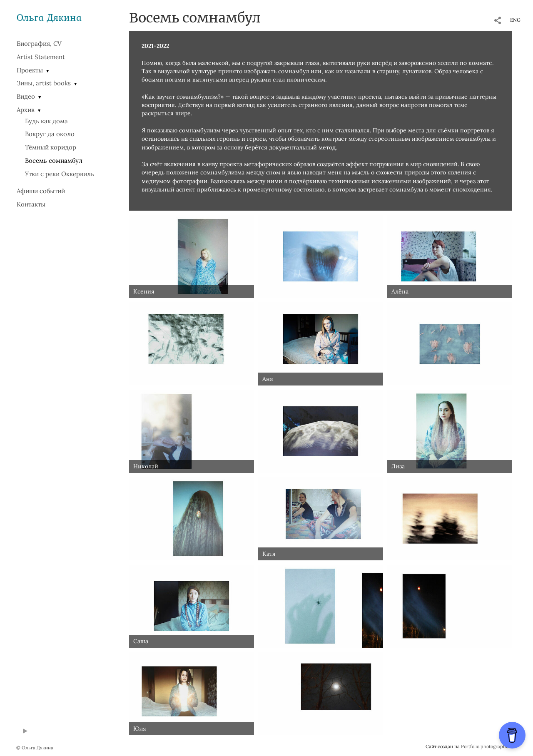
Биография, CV (39, 44)
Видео (26, 96)
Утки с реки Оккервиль (60, 174)
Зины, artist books (44, 83)
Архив (26, 110)
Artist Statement (41, 57)
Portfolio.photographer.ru (489, 746)
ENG (515, 20)
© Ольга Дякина (35, 748)
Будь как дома (46, 121)
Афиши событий (41, 191)
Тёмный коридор (51, 147)
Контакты (31, 204)
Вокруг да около (50, 134)
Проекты (30, 70)
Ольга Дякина (49, 17)
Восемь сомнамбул (54, 160)
